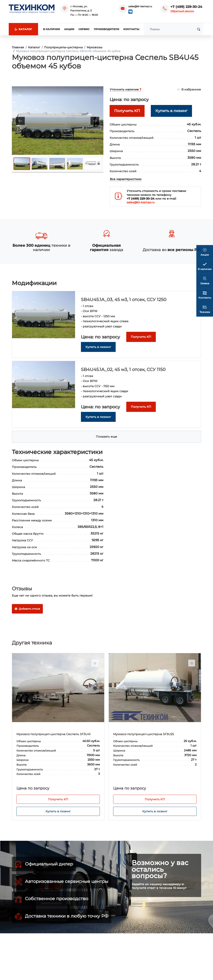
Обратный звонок (182, 11)
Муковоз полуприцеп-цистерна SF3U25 (144, 734)
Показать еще (106, 437)
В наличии (51, 29)
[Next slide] (95, 121)
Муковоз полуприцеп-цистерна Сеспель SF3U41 (53, 734)
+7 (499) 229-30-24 (186, 7)
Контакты (131, 29)
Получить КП (58, 799)
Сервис (84, 29)
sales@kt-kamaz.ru (140, 6)
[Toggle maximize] (98, 91)
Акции (69, 29)
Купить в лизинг (58, 811)
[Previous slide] (20, 121)
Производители (106, 29)
